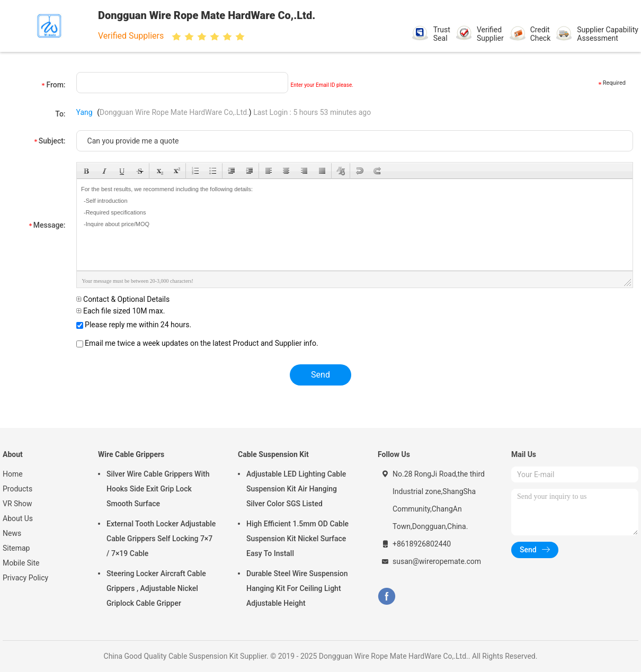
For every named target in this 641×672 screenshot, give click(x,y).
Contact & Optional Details (123, 299)
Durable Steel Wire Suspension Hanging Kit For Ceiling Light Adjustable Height (297, 588)
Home (13, 474)
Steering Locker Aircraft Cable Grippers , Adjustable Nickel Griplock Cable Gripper (156, 588)
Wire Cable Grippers (131, 454)
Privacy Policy (25, 578)
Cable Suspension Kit (273, 454)
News (12, 533)
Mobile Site (21, 563)
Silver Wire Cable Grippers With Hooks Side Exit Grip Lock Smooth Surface (158, 489)
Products (17, 489)
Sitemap (16, 548)
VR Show (17, 504)
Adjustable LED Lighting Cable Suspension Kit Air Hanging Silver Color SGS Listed (296, 489)
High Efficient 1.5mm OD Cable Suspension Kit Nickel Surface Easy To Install (297, 539)
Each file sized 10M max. (121, 311)
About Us (18, 518)
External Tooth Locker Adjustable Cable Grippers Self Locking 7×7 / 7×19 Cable (161, 539)
